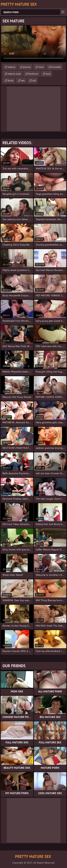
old (34, 80)
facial (11, 80)
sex (23, 80)
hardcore (33, 74)
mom (41, 67)
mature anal (14, 74)
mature (12, 67)
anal (48, 74)
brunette (56, 67)
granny (27, 67)
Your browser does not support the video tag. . (33, 44)
